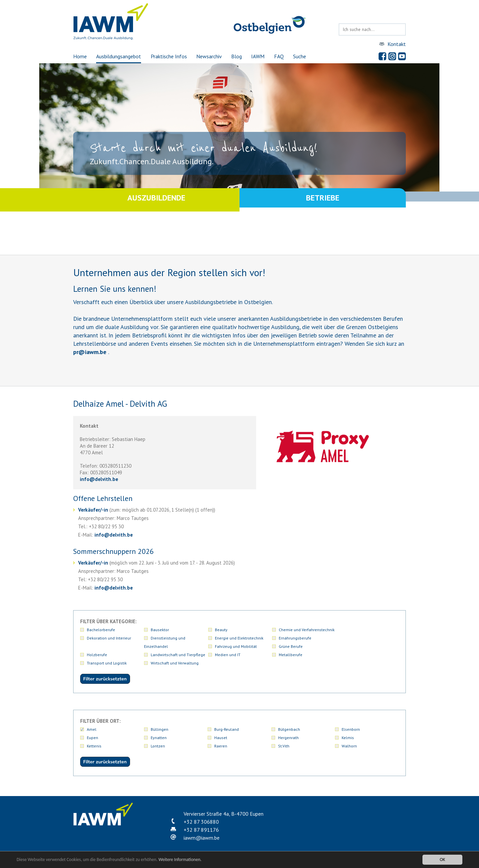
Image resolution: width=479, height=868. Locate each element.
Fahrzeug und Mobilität (299, 638)
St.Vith (284, 738)
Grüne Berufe (354, 638)
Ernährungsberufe (231, 638)
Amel (92, 721)
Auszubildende (156, 200)
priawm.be (90, 352)
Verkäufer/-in (93, 510)
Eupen (92, 729)
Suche (300, 56)
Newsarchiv (209, 56)
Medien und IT (291, 646)
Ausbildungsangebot (119, 56)
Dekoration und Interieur (364, 630)
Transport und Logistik (107, 655)
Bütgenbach (289, 721)
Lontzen (158, 738)
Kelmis (348, 729)
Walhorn (349, 738)
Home (80, 56)
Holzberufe (161, 646)
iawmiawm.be (202, 829)
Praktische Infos (169, 56)
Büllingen (160, 721)
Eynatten (159, 729)
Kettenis (94, 738)
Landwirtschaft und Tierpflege (241, 646)
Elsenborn (351, 721)
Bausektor (160, 630)
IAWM (258, 56)
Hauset (221, 729)
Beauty (221, 630)
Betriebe (323, 200)
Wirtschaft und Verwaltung (175, 655)
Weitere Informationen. (181, 860)
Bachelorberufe (101, 630)
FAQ (279, 56)
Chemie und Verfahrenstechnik (306, 630)
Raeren (221, 738)
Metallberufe (353, 646)
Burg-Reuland (227, 721)
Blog (237, 56)
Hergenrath (288, 729)
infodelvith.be (99, 479)
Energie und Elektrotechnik (175, 638)
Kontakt (397, 44)
